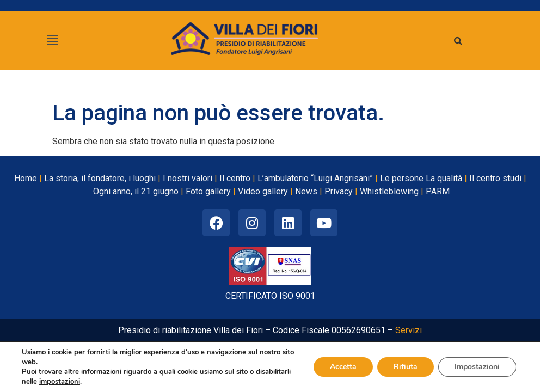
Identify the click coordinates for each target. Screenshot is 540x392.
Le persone (402, 178)
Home (26, 178)
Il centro (235, 178)
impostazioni (60, 382)
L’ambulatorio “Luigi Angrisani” (315, 178)
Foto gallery (208, 191)
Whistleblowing (389, 191)
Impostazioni (477, 367)
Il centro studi (495, 178)
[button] (52, 40)
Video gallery (263, 191)
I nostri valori (188, 178)
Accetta (343, 367)
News (306, 191)
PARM (438, 191)
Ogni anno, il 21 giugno (136, 191)
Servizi (409, 330)
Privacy (339, 191)
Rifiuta (406, 367)
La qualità (444, 178)
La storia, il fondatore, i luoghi (100, 178)
